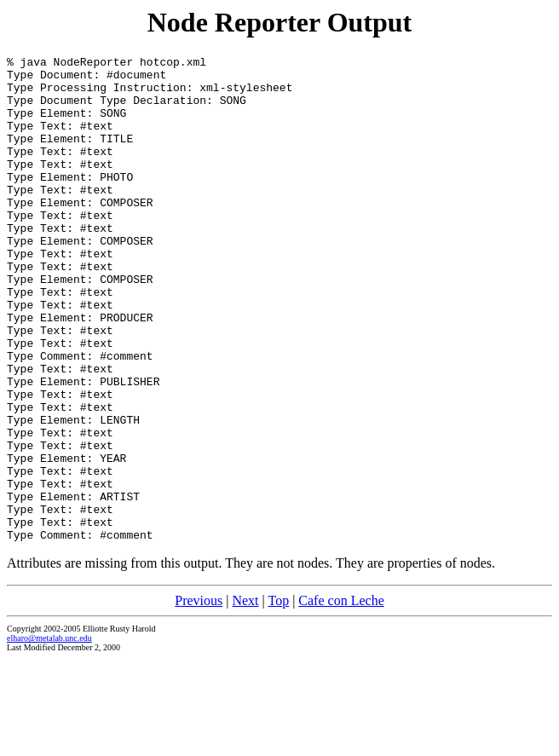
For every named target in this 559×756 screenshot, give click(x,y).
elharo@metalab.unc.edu (49, 735)
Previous (199, 698)
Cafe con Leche (341, 698)
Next (245, 698)
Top (278, 698)
